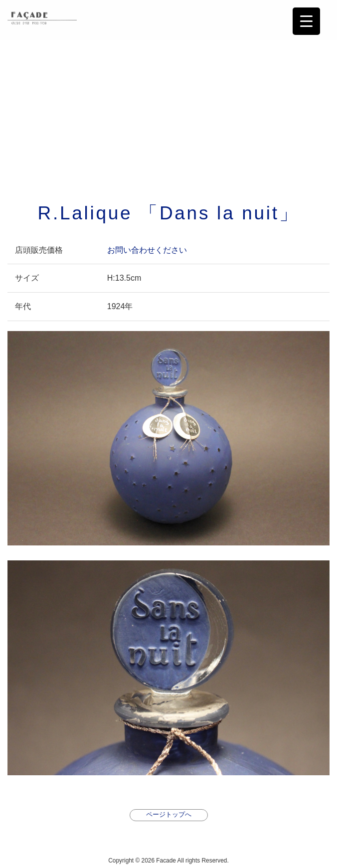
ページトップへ (169, 814)
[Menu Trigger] (306, 21)
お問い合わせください (147, 250)
